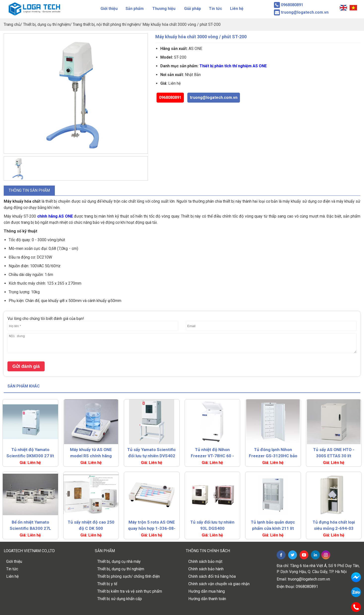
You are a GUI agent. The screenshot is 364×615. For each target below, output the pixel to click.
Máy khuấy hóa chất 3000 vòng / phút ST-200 (182, 24)
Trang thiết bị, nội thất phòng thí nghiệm (106, 24)
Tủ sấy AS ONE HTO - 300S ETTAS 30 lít (334, 453)
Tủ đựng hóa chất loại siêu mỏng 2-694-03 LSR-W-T (334, 526)
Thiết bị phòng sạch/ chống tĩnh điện (129, 576)
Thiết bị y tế (107, 584)
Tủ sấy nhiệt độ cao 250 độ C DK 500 (91, 525)
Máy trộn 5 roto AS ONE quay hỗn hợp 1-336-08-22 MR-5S (152, 526)
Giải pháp (193, 9)
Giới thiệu (109, 9)
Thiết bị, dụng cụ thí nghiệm (47, 24)
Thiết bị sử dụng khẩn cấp (120, 599)
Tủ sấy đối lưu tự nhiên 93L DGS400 (212, 525)
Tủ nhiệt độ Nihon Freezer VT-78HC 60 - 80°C (212, 453)
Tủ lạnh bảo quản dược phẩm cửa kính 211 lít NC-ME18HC (273, 526)
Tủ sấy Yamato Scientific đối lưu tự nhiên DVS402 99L (152, 453)
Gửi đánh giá (26, 366)
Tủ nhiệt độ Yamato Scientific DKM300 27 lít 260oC (30, 453)
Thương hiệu (164, 9)
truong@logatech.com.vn (214, 97)
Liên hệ (237, 9)
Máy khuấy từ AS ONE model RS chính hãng (91, 453)
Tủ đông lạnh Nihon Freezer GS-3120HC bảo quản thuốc (273, 453)
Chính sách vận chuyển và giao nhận (219, 584)
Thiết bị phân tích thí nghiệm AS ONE (233, 66)
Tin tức (215, 9)
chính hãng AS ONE (55, 216)
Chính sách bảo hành (206, 569)
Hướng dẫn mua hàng (207, 591)
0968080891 (170, 97)
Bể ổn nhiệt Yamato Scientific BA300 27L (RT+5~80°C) (30, 526)
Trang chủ (12, 24)
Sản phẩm (135, 9)
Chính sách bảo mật (205, 561)
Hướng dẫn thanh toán (207, 599)
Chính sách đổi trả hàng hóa (212, 576)
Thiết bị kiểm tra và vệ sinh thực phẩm (130, 591)
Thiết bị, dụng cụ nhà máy (119, 561)
